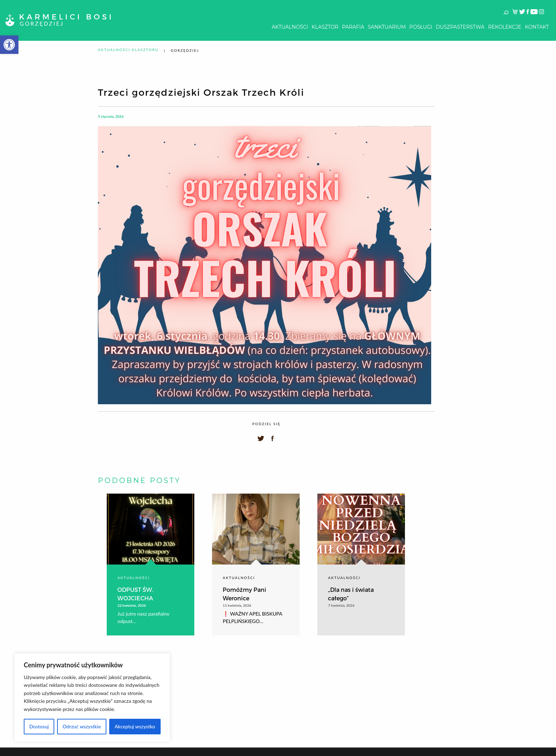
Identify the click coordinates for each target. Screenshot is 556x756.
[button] (9, 45)
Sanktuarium (387, 27)
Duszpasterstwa (460, 27)
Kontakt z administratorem (495, 662)
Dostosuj (39, 726)
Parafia (353, 27)
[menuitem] (290, 27)
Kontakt (537, 27)
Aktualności (290, 27)
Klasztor (325, 27)
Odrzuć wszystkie (82, 726)
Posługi (421, 27)
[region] (92, 697)
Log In (537, 646)
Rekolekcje (505, 27)
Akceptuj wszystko (135, 726)
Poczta (533, 662)
